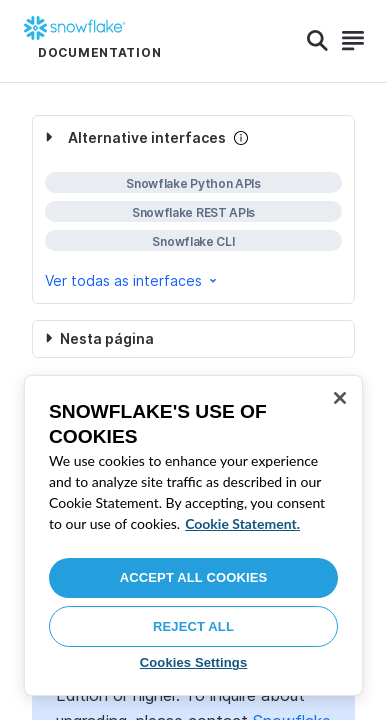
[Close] (340, 398)
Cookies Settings (194, 662)
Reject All (193, 626)
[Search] (317, 41)
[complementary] (193, 209)
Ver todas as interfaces (132, 280)
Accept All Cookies (194, 577)
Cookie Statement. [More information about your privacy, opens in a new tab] (242, 523)
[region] (193, 535)
